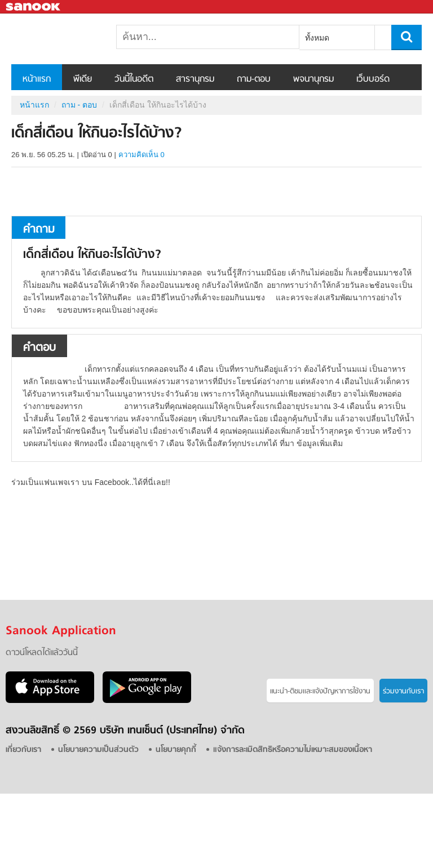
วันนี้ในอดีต (134, 79)
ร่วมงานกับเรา (403, 691)
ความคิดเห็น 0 (142, 155)
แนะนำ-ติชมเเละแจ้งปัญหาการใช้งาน (320, 691)
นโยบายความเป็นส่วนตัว (98, 750)
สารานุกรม (195, 79)
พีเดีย (83, 79)
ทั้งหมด (317, 38)
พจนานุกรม (313, 79)
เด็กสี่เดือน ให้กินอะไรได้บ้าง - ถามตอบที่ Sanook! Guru (70, 39)
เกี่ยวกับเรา (23, 750)
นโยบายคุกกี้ (176, 750)
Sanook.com (34, 7)
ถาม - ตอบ (79, 105)
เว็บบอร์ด (373, 79)
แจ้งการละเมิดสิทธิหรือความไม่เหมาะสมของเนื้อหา (293, 750)
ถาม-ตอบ (254, 79)
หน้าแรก (37, 79)
